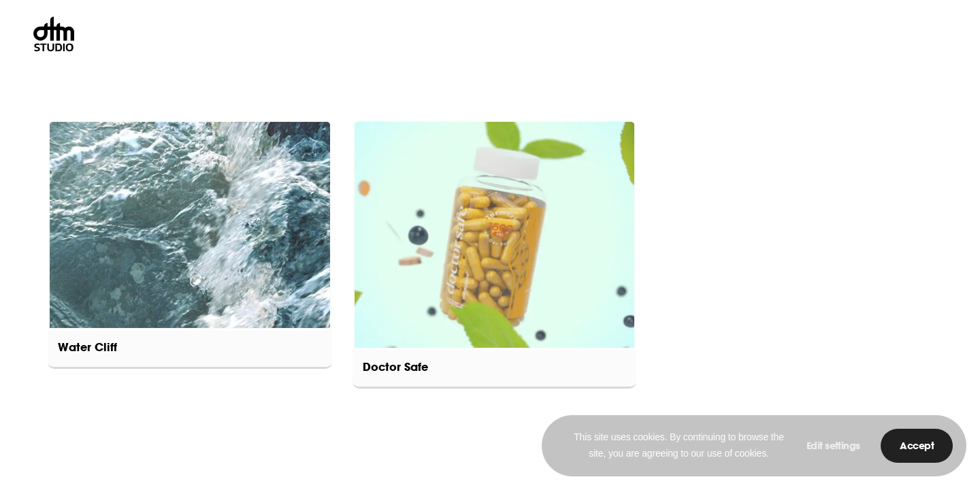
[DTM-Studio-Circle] (54, 34)
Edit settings (833, 446)
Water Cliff (87, 348)
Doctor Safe (395, 368)
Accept (917, 446)
